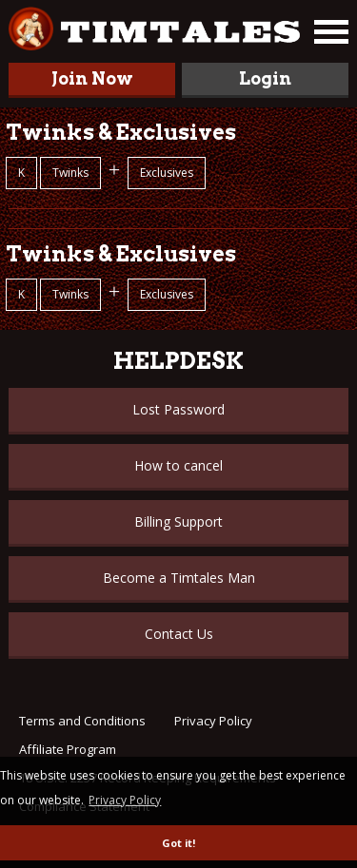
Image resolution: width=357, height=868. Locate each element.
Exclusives (167, 173)
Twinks (70, 173)
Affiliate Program (68, 749)
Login (265, 78)
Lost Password (178, 409)
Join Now (92, 78)
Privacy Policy (213, 721)
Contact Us (179, 634)
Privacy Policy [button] (125, 800)
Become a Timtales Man (179, 578)
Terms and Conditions (82, 721)
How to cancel (178, 465)
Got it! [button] (178, 843)
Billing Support (178, 521)
